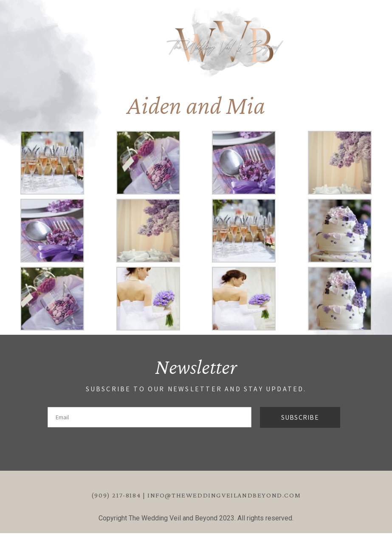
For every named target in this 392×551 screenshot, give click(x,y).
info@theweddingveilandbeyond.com (224, 495)
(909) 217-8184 (116, 495)
